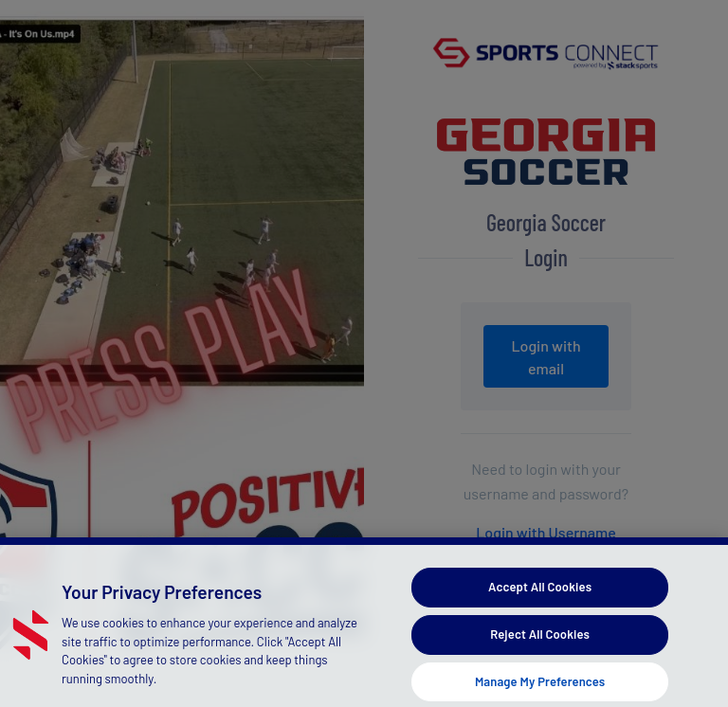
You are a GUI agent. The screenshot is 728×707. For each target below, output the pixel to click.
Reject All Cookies (540, 642)
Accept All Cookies (540, 594)
